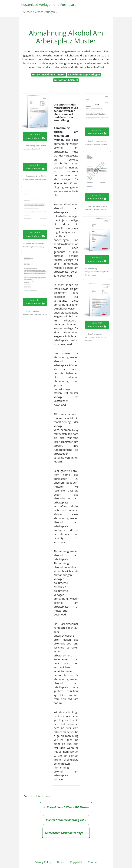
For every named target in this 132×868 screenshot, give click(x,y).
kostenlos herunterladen (35, 136)
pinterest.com (43, 796)
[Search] (48, 12)
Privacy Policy (43, 862)
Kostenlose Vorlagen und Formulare (49, 4)
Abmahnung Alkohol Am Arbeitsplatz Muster (66, 37)
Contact (93, 862)
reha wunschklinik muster (48, 74)
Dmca (61, 862)
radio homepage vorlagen (84, 74)
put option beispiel (66, 80)
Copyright (76, 862)
